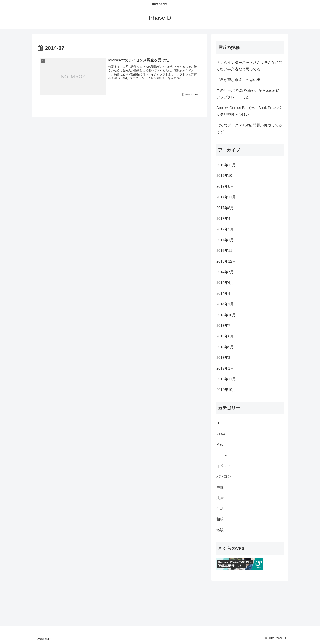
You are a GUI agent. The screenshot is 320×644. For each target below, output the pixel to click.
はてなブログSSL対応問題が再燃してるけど (249, 128)
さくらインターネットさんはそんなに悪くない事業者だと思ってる (249, 66)
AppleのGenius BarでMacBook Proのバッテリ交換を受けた (249, 111)
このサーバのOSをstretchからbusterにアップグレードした (248, 94)
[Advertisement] (52, 601)
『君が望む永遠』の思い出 (238, 80)
